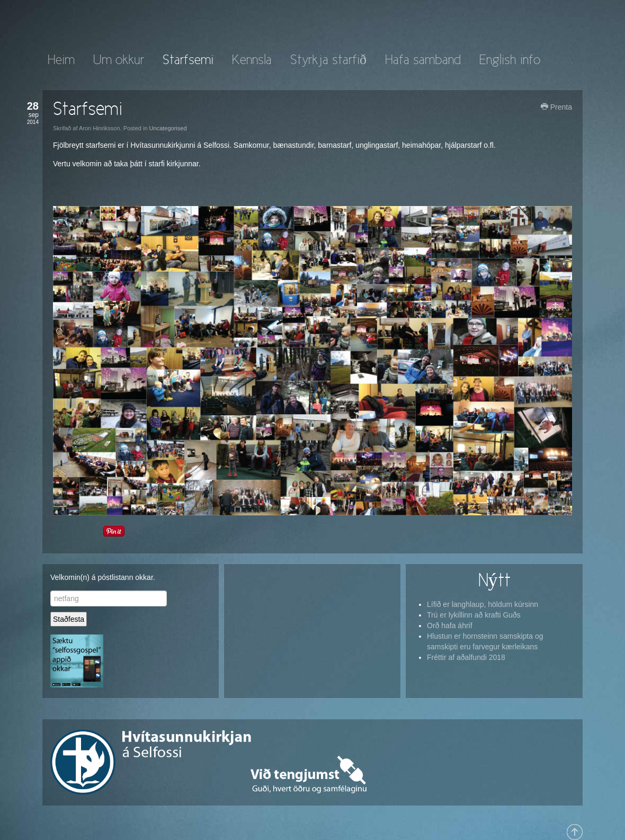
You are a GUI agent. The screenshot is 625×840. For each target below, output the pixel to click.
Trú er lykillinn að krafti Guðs (474, 615)
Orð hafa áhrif (450, 625)
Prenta (556, 107)
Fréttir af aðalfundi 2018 (466, 657)
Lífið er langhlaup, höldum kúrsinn (483, 604)
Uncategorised (168, 128)
